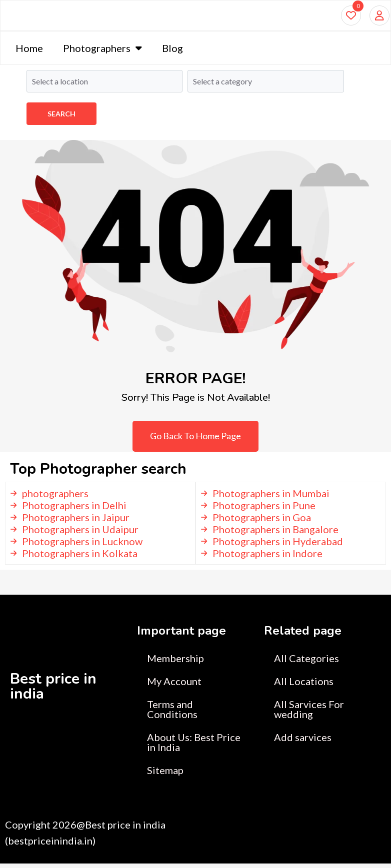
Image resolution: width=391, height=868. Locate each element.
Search (61, 114)
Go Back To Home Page (195, 440)
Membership (175, 663)
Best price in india (53, 691)
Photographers (102, 52)
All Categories (306, 663)
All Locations (304, 686)
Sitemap (165, 775)
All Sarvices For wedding (309, 714)
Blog (172, 52)
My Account (174, 686)
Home (29, 52)
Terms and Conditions (172, 714)
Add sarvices (303, 742)
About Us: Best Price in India (194, 747)
